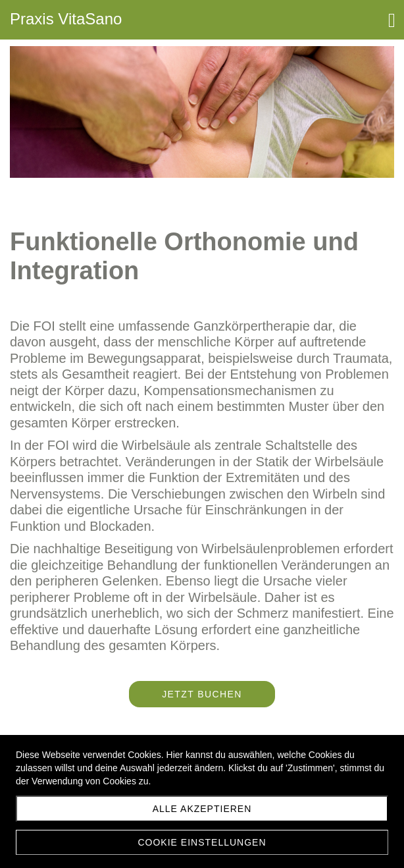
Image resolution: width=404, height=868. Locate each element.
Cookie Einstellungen (202, 842)
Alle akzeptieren (202, 809)
